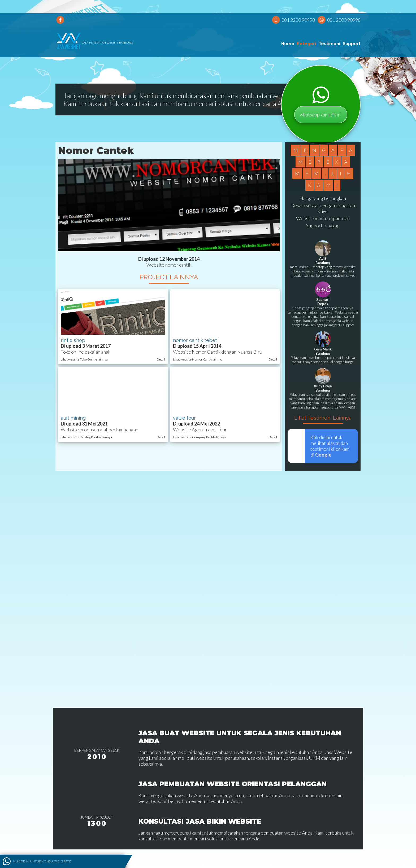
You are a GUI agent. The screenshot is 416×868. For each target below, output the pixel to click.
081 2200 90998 (298, 20)
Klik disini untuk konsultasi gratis (42, 861)
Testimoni (329, 44)
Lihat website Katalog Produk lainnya (86, 437)
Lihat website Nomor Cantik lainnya (198, 359)
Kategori (306, 44)
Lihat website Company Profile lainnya (200, 437)
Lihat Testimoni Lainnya (323, 418)
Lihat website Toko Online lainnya (84, 359)
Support (352, 44)
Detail (161, 359)
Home (288, 44)
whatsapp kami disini (321, 115)
